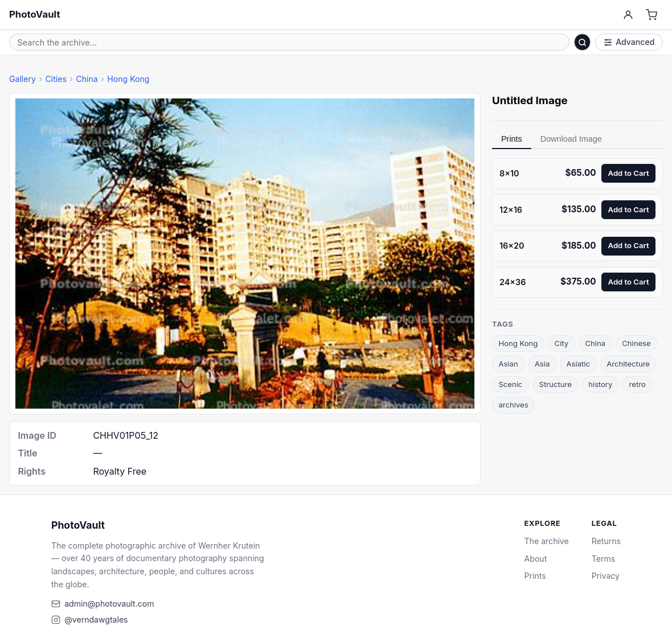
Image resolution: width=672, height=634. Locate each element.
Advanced (629, 42)
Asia (542, 364)
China (87, 79)
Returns (606, 541)
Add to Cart (629, 173)
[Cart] (652, 15)
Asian (508, 364)
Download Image (571, 139)
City (562, 343)
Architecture (628, 364)
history (600, 384)
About (536, 559)
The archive (547, 541)
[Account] (628, 15)
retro (638, 384)
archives (513, 405)
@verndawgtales (96, 619)
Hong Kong (128, 79)
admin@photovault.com (109, 604)
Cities (56, 79)
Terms (603, 559)
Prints (512, 139)
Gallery (22, 79)
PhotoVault (35, 14)
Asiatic (578, 364)
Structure (556, 384)
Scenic (510, 384)
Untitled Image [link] (530, 100)
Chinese (636, 343)
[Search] (583, 42)
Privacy (606, 576)
